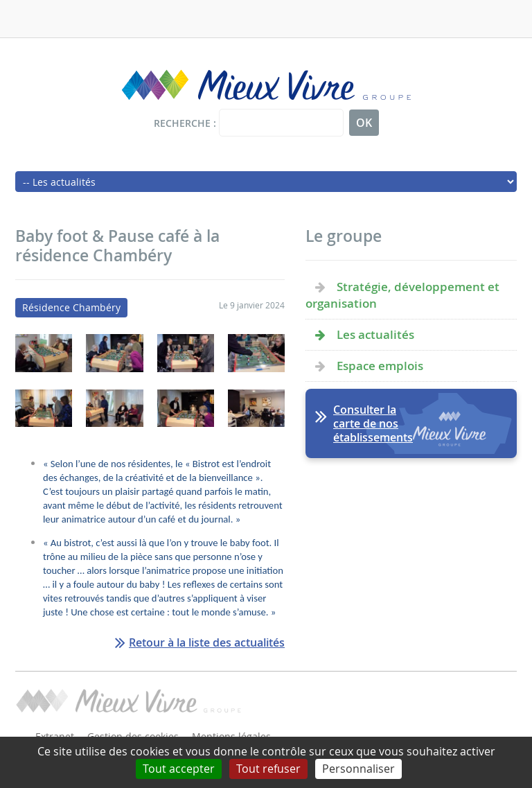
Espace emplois (380, 366)
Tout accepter (179, 769)
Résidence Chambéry (71, 307)
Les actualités (375, 334)
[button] (44, 368)
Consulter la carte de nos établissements (373, 423)
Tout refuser (268, 769)
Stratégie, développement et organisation (402, 295)
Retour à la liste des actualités (207, 642)
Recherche (182, 123)
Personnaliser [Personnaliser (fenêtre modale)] (358, 769)
